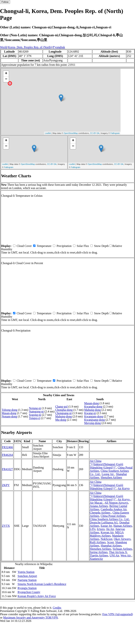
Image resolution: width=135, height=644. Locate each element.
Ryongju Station (27, 588)
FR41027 (7, 469)
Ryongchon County (29, 592)
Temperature (44, 246)
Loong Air (108, 474)
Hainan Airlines (123, 526)
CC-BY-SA (95, 133)
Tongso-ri (35, 418)
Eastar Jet (106, 526)
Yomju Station (26, 572)
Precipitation (64, 246)
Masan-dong (9, 413)
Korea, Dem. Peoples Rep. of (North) (30, 47)
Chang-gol (61, 407)
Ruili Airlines (98, 542)
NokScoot (106, 539)
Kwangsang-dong (94, 420)
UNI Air (114, 555)
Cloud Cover (24, 246)
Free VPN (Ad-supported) (118, 614)
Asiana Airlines (99, 506)
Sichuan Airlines (122, 549)
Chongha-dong (64, 410)
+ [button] (6, 74)
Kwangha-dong (93, 407)
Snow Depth (101, 246)
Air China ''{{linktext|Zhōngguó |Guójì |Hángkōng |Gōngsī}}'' (107, 464)
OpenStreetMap (71, 133)
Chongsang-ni (63, 413)
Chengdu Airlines (100, 513)
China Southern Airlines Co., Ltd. (110, 519)
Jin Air (110, 529)
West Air (126, 555)
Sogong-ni (35, 415)
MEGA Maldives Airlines (107, 534)
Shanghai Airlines (111, 546)
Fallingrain (115, 133)
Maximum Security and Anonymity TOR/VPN (30, 618)
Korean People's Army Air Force (37, 596)
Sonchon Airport (27, 576)
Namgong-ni (36, 411)
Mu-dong (61, 420)
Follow (5, 2)
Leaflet (48, 133)
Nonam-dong (9, 416)
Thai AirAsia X (118, 552)
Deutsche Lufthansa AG (104, 522)
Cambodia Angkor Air (114, 509)
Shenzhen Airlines (111, 477)
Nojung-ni (35, 408)
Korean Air (107, 532)
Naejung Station (27, 580)
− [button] (6, 79)
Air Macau (96, 503)
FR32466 (7, 447)
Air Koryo (123, 488)
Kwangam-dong (94, 416)
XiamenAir (96, 559)
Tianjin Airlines (99, 555)
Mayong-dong (92, 423)
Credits (57, 608)
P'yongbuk (59, 47)
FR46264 (7, 455)
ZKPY (6, 485)
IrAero (101, 529)
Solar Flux (83, 246)
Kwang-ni (90, 413)
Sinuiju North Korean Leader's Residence (42, 584)
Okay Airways (122, 539)
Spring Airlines (99, 552)
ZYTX (6, 526)
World (4, 47)
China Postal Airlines (113, 516)
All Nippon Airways (116, 503)
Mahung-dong (64, 416)
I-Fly (93, 529)
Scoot (110, 542)
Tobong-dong (10, 410)
